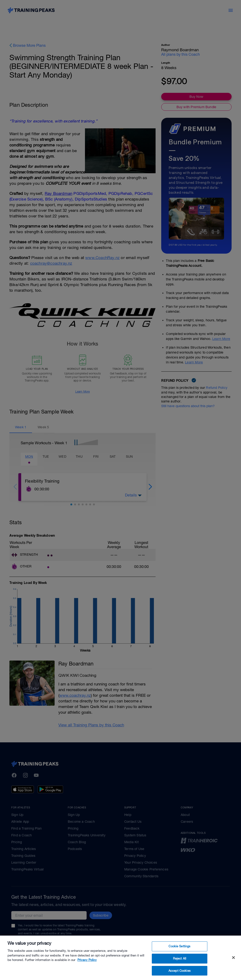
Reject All (180, 969)
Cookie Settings (179, 957)
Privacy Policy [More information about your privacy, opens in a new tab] (87, 971)
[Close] (233, 968)
